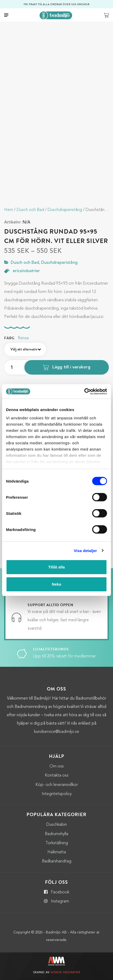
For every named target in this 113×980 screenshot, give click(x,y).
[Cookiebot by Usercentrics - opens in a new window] (84, 392)
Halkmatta (57, 852)
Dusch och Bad (30, 210)
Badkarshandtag (57, 861)
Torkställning (57, 843)
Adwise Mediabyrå (65, 973)
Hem (9, 210)
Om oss (57, 766)
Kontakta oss (57, 776)
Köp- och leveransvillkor (57, 785)
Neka (56, 584)
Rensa (23, 338)
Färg (9, 338)
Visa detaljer (85, 551)
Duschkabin (57, 825)
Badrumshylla (56, 834)
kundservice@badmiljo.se (57, 732)
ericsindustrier (26, 271)
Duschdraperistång (65, 210)
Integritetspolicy (57, 794)
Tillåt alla (56, 567)
